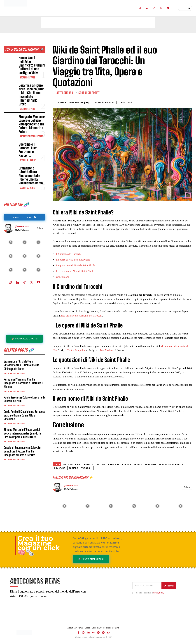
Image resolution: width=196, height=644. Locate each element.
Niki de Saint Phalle (171, 464)
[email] (147, 587)
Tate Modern (106, 350)
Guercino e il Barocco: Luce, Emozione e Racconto (28, 150)
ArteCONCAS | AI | (79, 103)
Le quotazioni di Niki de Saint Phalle (76, 265)
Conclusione (63, 277)
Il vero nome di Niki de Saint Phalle (75, 271)
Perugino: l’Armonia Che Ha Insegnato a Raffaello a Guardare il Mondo (23, 385)
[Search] (189, 8)
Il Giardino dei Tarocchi (69, 254)
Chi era (127, 464)
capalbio (113, 464)
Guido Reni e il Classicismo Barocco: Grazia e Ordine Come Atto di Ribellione (24, 417)
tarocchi (87, 468)
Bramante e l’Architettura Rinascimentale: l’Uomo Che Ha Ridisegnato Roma (31, 176)
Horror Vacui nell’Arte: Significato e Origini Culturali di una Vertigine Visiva (32, 65)
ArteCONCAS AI (65, 93)
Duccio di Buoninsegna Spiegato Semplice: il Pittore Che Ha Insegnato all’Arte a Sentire (22, 453)
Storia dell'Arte (27, 78)
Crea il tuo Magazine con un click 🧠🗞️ (38, 545)
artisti (101, 464)
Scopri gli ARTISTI (28, 160)
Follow (40, 229)
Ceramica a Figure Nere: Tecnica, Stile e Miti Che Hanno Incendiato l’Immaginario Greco (31, 95)
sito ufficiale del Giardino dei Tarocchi (82, 316)
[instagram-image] (11, 243)
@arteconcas (22, 227)
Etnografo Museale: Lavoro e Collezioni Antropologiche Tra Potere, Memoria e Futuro (32, 124)
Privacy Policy (159, 594)
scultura (60, 468)
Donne (138, 464)
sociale (73, 468)
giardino (151, 464)
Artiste (89, 464)
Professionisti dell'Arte (31, 136)
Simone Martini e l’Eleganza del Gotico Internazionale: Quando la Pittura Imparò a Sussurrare (22, 435)
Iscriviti (169, 587)
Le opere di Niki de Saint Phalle (73, 260)
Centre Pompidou (76, 350)
